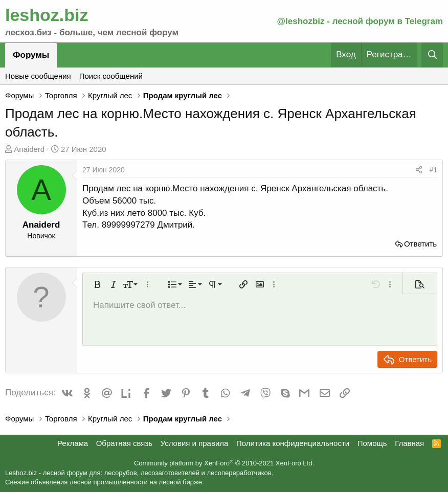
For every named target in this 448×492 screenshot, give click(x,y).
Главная (409, 443)
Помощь (372, 443)
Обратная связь (125, 443)
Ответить (420, 244)
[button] (97, 284)
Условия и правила (195, 443)
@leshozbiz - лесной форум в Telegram (360, 21)
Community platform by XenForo (224, 463)
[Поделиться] (419, 170)
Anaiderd (29, 149)
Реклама (73, 443)
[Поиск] (432, 55)
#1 (433, 170)
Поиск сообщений (111, 76)
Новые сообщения (38, 76)
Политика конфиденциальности (293, 443)
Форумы (31, 55)
